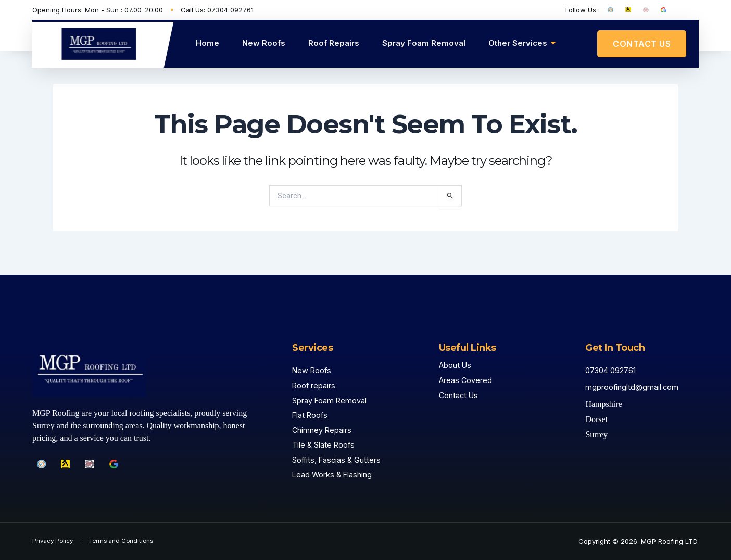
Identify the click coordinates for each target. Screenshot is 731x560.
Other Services (522, 43)
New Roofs (264, 43)
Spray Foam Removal (424, 43)
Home (207, 43)
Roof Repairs (334, 43)
